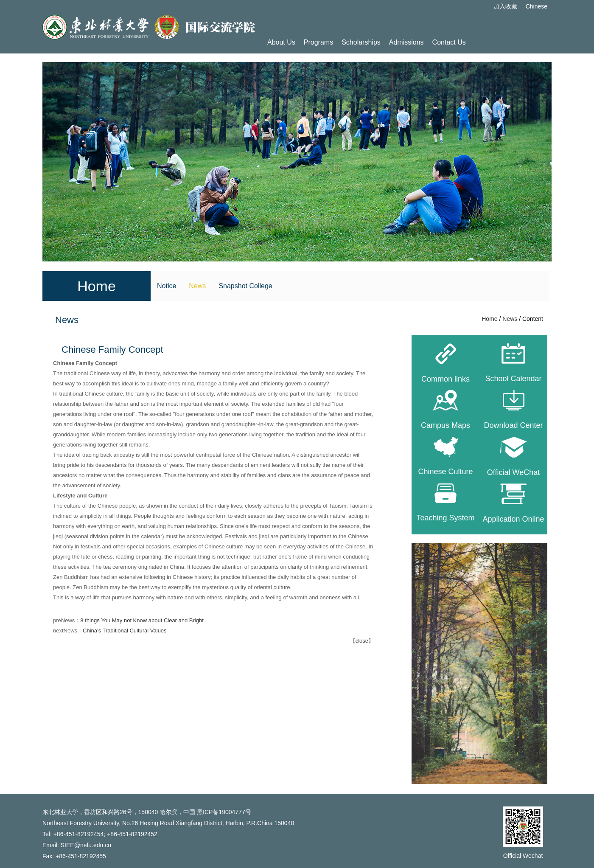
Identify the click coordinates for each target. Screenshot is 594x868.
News (197, 286)
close (362, 641)
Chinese (537, 6)
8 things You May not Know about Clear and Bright (142, 620)
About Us (281, 42)
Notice (167, 286)
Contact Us (449, 42)
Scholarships (361, 42)
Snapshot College (245, 286)
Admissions (406, 42)
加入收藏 (505, 6)
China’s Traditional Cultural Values (125, 631)
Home (489, 319)
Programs (318, 42)
